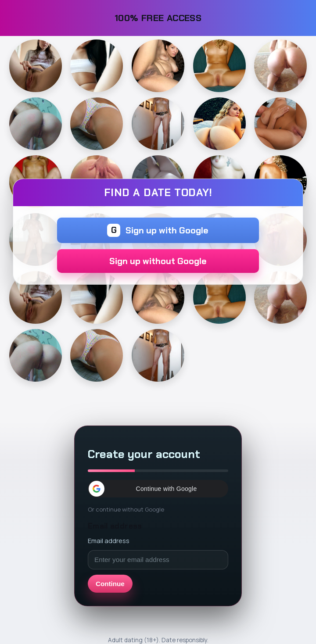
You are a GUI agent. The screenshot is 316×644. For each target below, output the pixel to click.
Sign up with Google (158, 230)
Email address (109, 540)
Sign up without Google (158, 261)
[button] (158, 489)
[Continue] (36, 66)
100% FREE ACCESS (158, 18)
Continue (110, 584)
